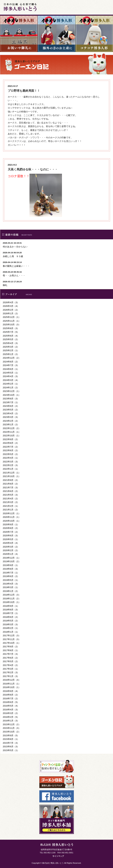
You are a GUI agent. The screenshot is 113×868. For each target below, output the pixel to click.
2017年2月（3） (11, 672)
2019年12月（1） (12, 558)
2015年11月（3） (12, 728)
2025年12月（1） (12, 317)
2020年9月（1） (11, 524)
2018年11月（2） (12, 599)
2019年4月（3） (11, 584)
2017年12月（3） (12, 636)
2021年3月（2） (11, 502)
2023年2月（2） (11, 421)
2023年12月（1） (12, 391)
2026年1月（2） (11, 313)
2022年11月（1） (12, 432)
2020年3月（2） (11, 547)
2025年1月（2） (11, 354)
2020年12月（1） (12, 513)
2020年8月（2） (11, 528)
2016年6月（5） (11, 702)
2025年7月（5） (11, 332)
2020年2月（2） (11, 550)
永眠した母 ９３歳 (13, 256)
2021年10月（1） (12, 476)
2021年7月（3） (11, 488)
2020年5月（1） (11, 539)
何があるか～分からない (15, 247)
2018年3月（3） (11, 624)
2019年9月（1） (11, 565)
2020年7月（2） (11, 532)
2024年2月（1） (11, 384)
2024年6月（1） (11, 369)
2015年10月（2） (12, 732)
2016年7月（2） (11, 699)
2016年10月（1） (12, 687)
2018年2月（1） (11, 628)
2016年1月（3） (11, 721)
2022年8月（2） (11, 443)
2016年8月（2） (11, 695)
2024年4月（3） (11, 376)
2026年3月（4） (11, 306)
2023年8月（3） (11, 399)
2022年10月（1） (12, 436)
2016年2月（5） (11, 717)
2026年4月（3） (11, 302)
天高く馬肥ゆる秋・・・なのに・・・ (33, 169)
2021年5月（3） (11, 495)
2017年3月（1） (11, 669)
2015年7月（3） (11, 743)
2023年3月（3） (11, 417)
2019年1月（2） (11, 591)
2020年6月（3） (11, 536)
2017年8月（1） (11, 650)
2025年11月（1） (12, 321)
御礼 (5, 285)
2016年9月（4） (11, 691)
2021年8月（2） (11, 484)
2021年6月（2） (11, 491)
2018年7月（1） (11, 613)
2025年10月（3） (12, 325)
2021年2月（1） (11, 506)
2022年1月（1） (11, 469)
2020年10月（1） (12, 521)
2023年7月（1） (11, 402)
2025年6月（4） (11, 336)
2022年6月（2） (11, 450)
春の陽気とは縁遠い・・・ (16, 266)
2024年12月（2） (12, 358)
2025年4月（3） (11, 343)
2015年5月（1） (11, 750)
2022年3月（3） (11, 462)
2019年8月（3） (11, 569)
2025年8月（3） (11, 328)
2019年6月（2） (11, 576)
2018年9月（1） (11, 606)
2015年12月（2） (12, 724)
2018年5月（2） (11, 621)
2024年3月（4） (11, 380)
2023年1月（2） (11, 425)
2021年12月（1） (12, 473)
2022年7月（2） (11, 447)
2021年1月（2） (11, 510)
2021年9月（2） (11, 480)
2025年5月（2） (11, 339)
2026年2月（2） (11, 310)
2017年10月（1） (12, 643)
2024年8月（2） (11, 362)
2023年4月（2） (11, 413)
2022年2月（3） (11, 465)
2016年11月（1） (12, 684)
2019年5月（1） (11, 580)
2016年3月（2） (11, 713)
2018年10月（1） (12, 602)
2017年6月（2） (11, 658)
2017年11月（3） (12, 639)
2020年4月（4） (11, 543)
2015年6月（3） (11, 747)
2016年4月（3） (11, 710)
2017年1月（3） (11, 676)
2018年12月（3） (12, 595)
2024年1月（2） (11, 388)
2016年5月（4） (11, 706)
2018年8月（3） (11, 610)
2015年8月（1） (11, 739)
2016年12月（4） (12, 680)
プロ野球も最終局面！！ (24, 91)
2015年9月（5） (11, 735)
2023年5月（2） (11, 410)
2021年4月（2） (11, 499)
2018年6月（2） (11, 617)
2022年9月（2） (11, 439)
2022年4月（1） (11, 458)
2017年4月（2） (11, 665)
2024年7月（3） (11, 365)
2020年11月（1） (12, 517)
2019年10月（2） (12, 561)
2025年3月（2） (11, 347)
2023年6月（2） (11, 406)
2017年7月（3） (11, 654)
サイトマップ (58, 856)
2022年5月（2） (11, 454)
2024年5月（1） (11, 373)
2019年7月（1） (11, 573)
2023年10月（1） (12, 395)
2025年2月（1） (11, 350)
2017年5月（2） (11, 661)
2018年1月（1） (11, 632)
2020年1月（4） (11, 554)
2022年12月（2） (12, 428)
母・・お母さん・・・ (14, 275)
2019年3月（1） (11, 587)
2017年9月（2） (11, 647)
